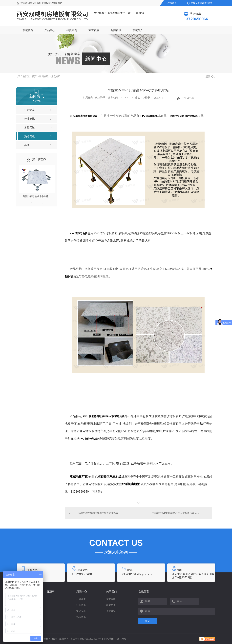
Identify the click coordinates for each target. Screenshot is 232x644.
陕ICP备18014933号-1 (91, 639)
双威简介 (138, 30)
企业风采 (111, 611)
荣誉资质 (94, 30)
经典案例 (72, 30)
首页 (34, 76)
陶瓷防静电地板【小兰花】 (37, 196)
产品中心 (50, 30)
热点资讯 (56, 76)
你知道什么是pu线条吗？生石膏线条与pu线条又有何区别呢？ (180, 513)
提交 (148, 621)
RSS (118, 639)
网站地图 (109, 639)
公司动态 (81, 599)
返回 (210, 76)
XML (124, 639)
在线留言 (172, 3)
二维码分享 (188, 98)
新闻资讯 (116, 30)
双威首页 (28, 30)
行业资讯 (81, 605)
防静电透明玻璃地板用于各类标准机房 (98, 513)
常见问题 (81, 611)
